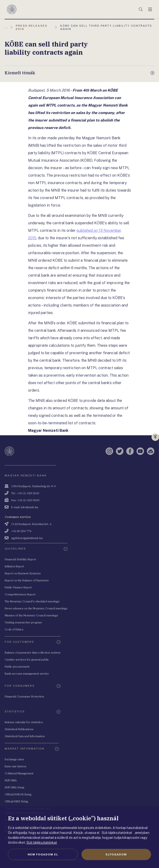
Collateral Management (19, 773)
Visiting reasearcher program (23, 622)
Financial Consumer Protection (24, 696)
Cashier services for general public (27, 659)
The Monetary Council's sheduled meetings (32, 601)
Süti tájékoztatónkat (42, 843)
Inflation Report (14, 566)
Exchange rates (14, 759)
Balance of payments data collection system (33, 652)
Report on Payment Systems (23, 573)
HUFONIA (11, 780)
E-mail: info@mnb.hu (25, 507)
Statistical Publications (19, 729)
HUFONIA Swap (15, 787)
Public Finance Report (18, 587)
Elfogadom (116, 854)
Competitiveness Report (20, 594)
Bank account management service (27, 673)
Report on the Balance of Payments (27, 580)
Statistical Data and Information (25, 736)
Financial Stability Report (20, 559)
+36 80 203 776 (21, 531)
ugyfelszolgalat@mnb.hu (27, 538)
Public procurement (17, 666)
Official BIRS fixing (16, 801)
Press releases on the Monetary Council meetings (36, 608)
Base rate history (16, 766)
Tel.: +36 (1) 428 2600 (25, 493)
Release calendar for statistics (24, 722)
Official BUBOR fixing (18, 794)
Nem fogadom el (43, 854)
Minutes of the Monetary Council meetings (31, 615)
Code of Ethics (14, 629)
